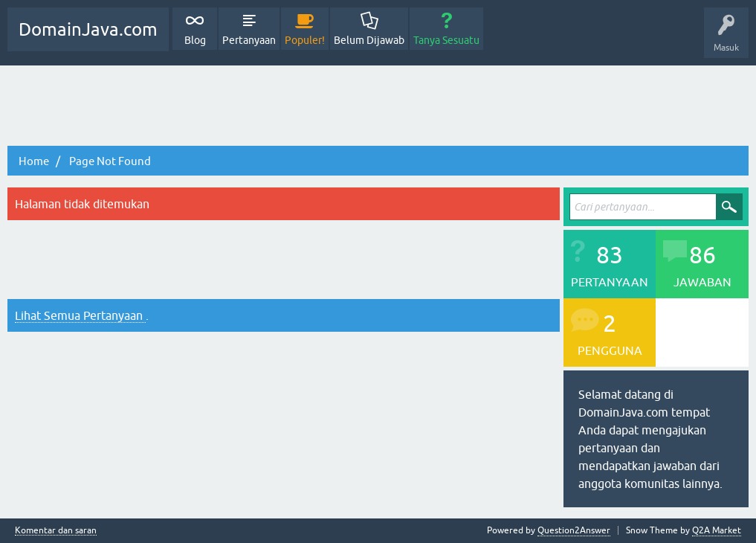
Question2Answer (574, 530)
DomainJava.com (88, 29)
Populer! (305, 40)
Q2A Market (717, 530)
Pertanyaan (249, 40)
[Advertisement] (378, 106)
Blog (195, 40)
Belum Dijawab (369, 40)
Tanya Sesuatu (446, 40)
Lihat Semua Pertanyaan (80, 315)
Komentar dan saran (56, 531)
